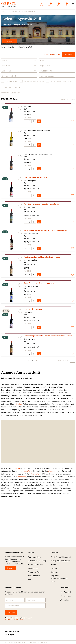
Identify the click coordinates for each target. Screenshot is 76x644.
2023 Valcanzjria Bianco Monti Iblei (37, 130)
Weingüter (11, 47)
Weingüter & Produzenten (61, 561)
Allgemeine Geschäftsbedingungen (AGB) (60, 578)
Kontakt (10, 568)
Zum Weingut (10, 41)
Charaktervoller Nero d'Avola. (35, 177)
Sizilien (19, 404)
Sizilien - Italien (29, 111)
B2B (29, 579)
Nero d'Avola (28, 471)
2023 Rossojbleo (30, 180)
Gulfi (25, 109)
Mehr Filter (68, 54)
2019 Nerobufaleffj (31, 234)
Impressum (34, 642)
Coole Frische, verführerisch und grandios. (41, 283)
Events (54, 564)
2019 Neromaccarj (31, 286)
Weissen (52, 471)
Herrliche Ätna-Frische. (33, 309)
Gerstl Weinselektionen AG (61, 557)
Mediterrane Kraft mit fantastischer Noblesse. (42, 257)
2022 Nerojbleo (29, 339)
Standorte (55, 572)
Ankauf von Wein (34, 572)
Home (3, 47)
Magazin (54, 568)
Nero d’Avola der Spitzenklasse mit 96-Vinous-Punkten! (46, 230)
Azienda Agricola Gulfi (25, 47)
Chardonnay (22, 477)
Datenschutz (44, 642)
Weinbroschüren (34, 576)
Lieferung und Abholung (37, 561)
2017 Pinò (27, 107)
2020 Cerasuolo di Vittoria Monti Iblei (38, 154)
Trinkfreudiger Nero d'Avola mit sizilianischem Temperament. (48, 336)
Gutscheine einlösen (35, 564)
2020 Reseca (29, 312)
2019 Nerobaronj (30, 207)
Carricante (35, 474)
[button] (73, 11)
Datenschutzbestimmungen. (14, 619)
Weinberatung (33, 568)
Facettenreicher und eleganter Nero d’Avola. (42, 204)
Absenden (11, 612)
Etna (18, 468)
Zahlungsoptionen (35, 557)
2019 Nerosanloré (30, 260)
